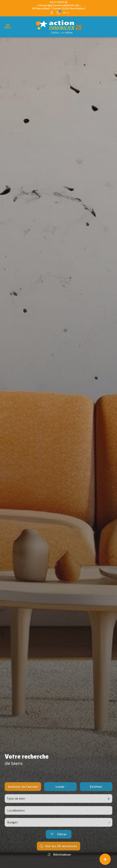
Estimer (96, 797)
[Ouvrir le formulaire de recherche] (59, 845)
